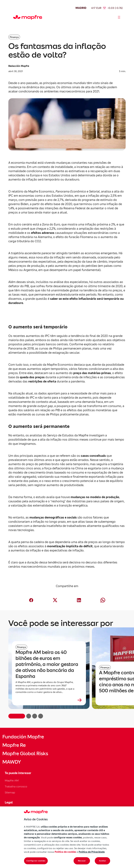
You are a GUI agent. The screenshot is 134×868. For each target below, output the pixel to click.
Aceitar (103, 861)
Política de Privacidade (92, 852)
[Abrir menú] (119, 17)
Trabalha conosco (16, 786)
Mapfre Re (14, 745)
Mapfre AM (12, 780)
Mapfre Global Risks (25, 754)
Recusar (82, 861)
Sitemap (10, 792)
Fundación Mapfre (23, 737)
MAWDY (12, 762)
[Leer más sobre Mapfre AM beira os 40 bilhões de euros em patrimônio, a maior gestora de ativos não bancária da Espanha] (49, 700)
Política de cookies (65, 852)
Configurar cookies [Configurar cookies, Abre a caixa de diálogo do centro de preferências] (36, 861)
